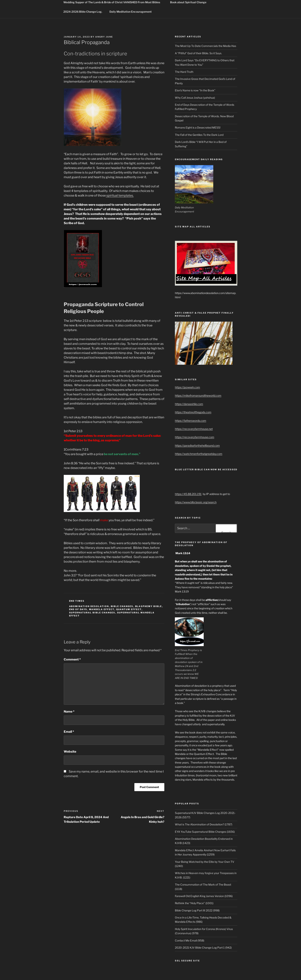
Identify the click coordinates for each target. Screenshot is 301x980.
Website (70, 752)
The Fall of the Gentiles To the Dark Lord (199, 135)
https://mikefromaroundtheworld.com (198, 395)
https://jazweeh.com (187, 387)
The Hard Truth (184, 72)
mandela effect (102, 609)
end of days (78, 609)
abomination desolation (89, 606)
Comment (72, 659)
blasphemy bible (149, 606)
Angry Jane (104, 37)
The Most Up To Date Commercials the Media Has (205, 46)
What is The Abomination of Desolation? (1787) (204, 824)
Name (69, 712)
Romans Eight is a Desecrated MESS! (198, 127)
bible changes (122, 606)
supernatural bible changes (92, 613)
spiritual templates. (120, 195)
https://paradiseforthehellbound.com (197, 445)
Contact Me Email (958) (190, 940)
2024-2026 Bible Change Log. (83, 12)
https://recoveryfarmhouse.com (195, 437)
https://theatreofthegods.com (193, 412)
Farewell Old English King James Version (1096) (204, 896)
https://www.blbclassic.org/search (196, 502)
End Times (77, 601)
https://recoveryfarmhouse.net (194, 429)
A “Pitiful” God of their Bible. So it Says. (198, 53)
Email (69, 732)
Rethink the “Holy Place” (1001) (194, 903)
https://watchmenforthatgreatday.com (199, 454)
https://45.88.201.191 (188, 494)
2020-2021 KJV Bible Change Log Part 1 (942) (203, 948)
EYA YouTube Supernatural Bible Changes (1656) (205, 832)
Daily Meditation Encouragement (131, 12)
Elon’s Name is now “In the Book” (195, 90)
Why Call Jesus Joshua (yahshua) (195, 98)
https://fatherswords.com (191, 421)
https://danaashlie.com (189, 404)
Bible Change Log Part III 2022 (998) (197, 910)
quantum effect (129, 609)
